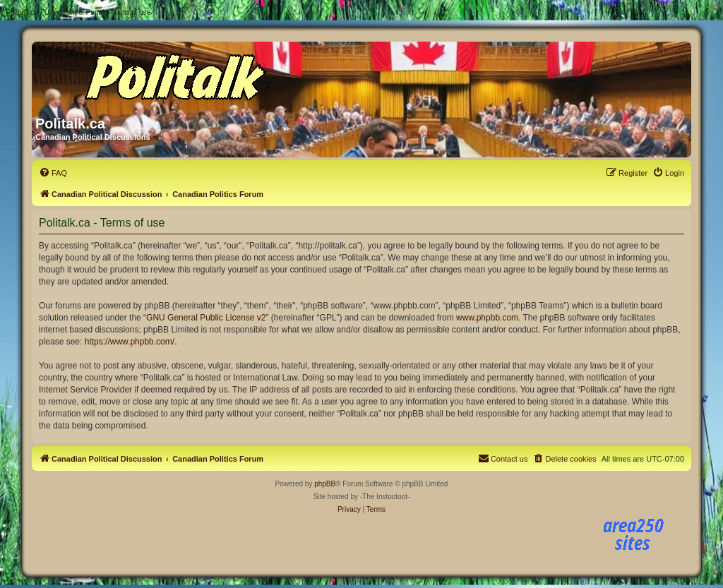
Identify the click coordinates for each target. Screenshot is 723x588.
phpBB (325, 484)
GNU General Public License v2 (206, 318)
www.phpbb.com (487, 318)
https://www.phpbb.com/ (130, 342)
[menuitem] (53, 173)
